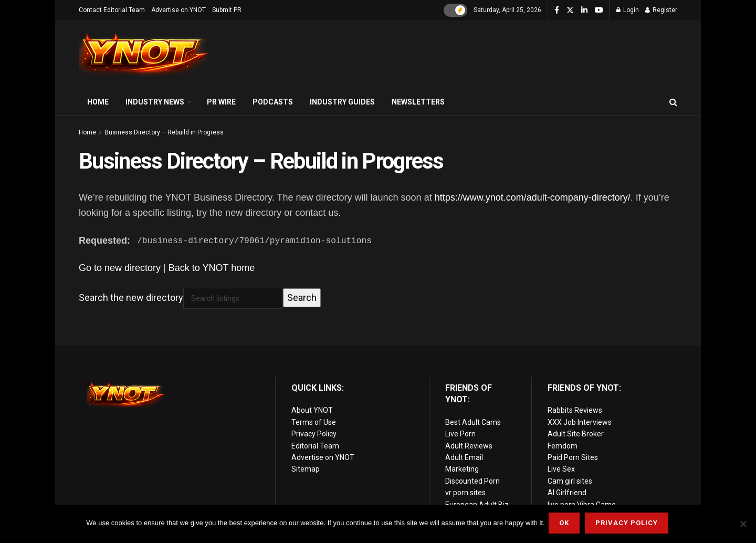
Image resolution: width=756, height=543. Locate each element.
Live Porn (460, 434)
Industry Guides (342, 102)
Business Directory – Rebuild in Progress (164, 132)
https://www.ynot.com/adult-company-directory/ (533, 197)
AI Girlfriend (567, 493)
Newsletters (418, 102)
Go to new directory (120, 268)
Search (302, 297)
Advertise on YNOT (178, 10)
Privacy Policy (314, 434)
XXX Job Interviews (580, 422)
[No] (743, 525)
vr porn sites (465, 493)
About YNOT (312, 410)
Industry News (155, 102)
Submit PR (227, 10)
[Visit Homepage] (144, 55)
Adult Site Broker (576, 434)
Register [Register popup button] (661, 10)
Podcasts (273, 102)
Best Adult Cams (473, 422)
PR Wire (221, 102)
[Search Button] (673, 102)
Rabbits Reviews (575, 410)
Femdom (563, 446)
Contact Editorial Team (112, 10)
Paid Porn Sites (573, 457)
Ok (566, 524)
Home (98, 102)
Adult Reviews (469, 446)
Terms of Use (314, 422)
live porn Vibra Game (582, 504)
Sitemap (306, 469)
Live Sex (561, 469)
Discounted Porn (472, 481)
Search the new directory (131, 297)
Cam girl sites (570, 481)
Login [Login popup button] (628, 10)
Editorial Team (315, 446)
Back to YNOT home (212, 268)
